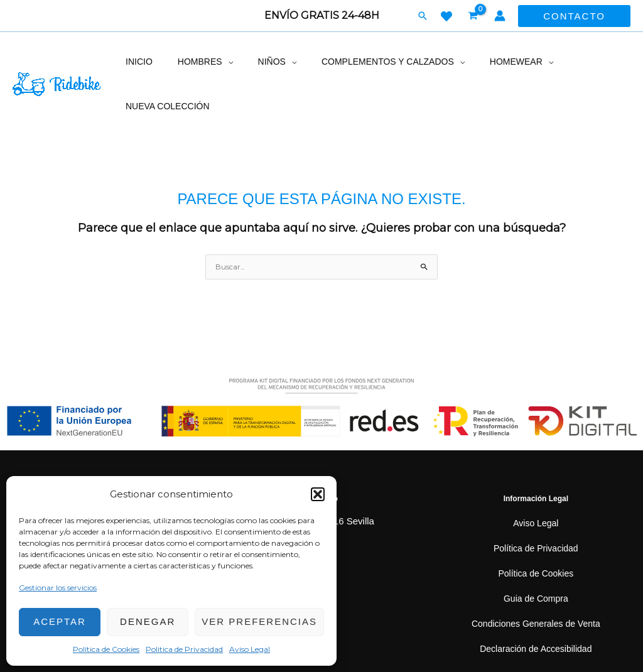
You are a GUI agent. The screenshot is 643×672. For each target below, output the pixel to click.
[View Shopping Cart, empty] (473, 16)
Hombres (189, 62)
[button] (318, 494)
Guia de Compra (536, 554)
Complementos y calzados (363, 62)
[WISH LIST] (446, 16)
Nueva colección (580, 62)
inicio (137, 62)
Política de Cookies (106, 649)
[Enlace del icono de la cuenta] (500, 16)
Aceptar (60, 621)
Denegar (148, 621)
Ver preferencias (259, 621)
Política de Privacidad (536, 504)
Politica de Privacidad (184, 649)
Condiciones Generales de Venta (536, 579)
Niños (254, 62)
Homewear (483, 62)
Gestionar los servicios (58, 588)
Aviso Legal (250, 649)
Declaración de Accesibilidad (536, 604)
